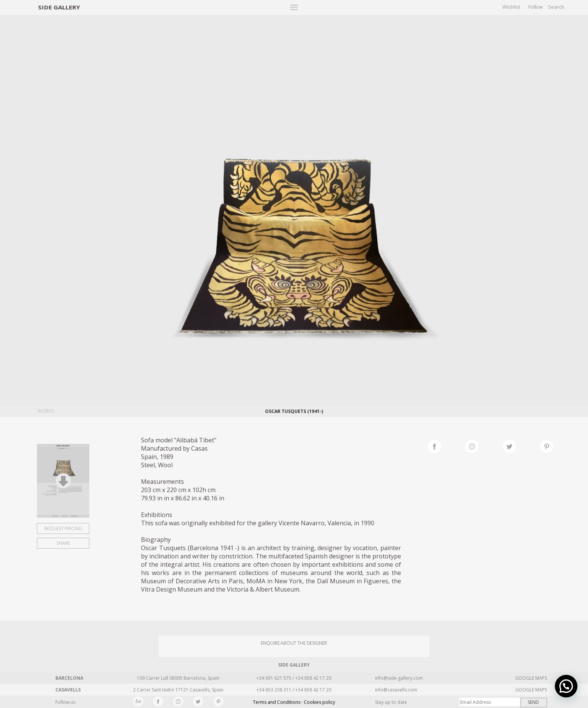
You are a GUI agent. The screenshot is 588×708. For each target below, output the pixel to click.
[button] (566, 686)
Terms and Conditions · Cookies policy (294, 702)
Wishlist (511, 7)
